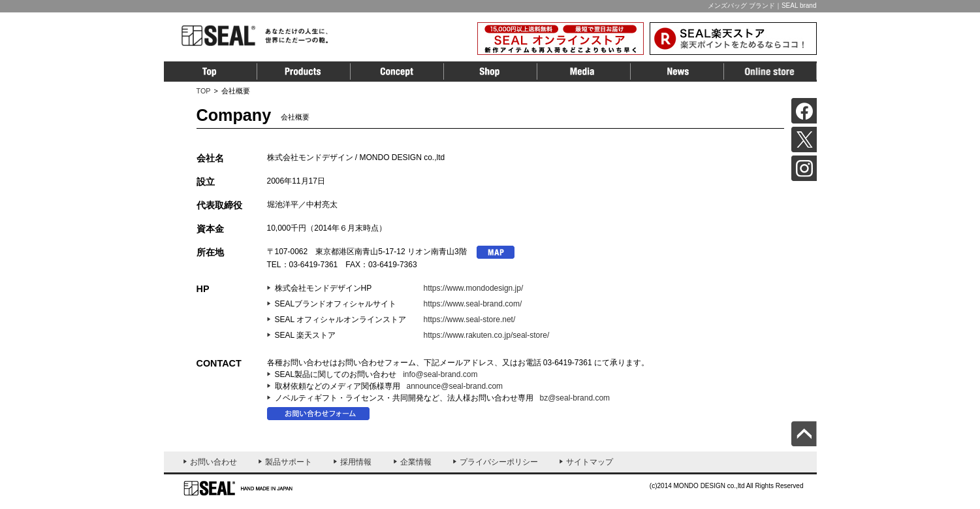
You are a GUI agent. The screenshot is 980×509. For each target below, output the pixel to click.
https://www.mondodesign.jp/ (474, 288)
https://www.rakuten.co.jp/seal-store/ (487, 335)
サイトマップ (590, 462)
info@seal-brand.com (440, 374)
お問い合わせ (213, 462)
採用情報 (356, 462)
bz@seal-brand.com (575, 398)
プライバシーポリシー (499, 462)
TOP (204, 91)
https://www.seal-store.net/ (470, 320)
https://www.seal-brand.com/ (473, 304)
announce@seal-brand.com (455, 386)
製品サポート (289, 462)
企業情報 (416, 462)
